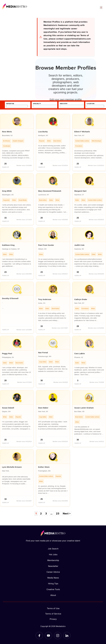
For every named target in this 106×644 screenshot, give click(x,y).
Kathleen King (8, 245)
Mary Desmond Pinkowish (50, 191)
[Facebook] (39, 636)
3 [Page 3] (46, 513)
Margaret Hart (80, 191)
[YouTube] (48, 636)
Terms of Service (53, 614)
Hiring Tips (53, 584)
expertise (10, 104)
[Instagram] (58, 636)
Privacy (53, 619)
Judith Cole (79, 245)
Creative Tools (53, 589)
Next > (67, 513)
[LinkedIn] (67, 636)
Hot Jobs (53, 554)
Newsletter (53, 566)
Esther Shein (44, 467)
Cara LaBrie (80, 353)
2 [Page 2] (41, 513)
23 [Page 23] (58, 513)
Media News (53, 578)
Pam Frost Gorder (46, 245)
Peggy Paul (7, 353)
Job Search (53, 549)
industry (64, 104)
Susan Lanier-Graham (84, 408)
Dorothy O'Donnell (10, 298)
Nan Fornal (43, 353)
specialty (37, 104)
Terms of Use (53, 608)
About (53, 595)
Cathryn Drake (81, 299)
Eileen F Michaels (82, 132)
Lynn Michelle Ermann (12, 467)
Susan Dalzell (8, 408)
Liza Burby (43, 132)
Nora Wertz (7, 132)
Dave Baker (43, 408)
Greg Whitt (7, 191)
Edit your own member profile (66, 99)
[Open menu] (101, 8)
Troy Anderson (45, 299)
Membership (53, 560)
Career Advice (53, 572)
